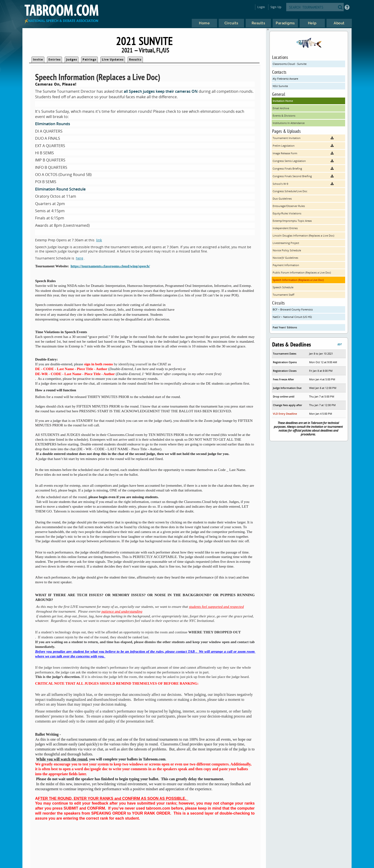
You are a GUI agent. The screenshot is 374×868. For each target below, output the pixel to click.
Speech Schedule (283, 287)
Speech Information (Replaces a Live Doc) (298, 280)
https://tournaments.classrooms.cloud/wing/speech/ (110, 266)
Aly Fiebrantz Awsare (285, 79)
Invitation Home (283, 101)
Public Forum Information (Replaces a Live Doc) (302, 272)
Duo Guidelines (282, 199)
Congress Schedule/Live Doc (290, 191)
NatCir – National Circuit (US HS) (292, 317)
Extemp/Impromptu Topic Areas (292, 221)
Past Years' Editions (285, 327)
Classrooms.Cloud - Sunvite (290, 64)
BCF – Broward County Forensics (293, 309)
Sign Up (276, 7)
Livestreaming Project (286, 243)
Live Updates (113, 59)
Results (135, 59)
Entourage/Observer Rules (289, 206)
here (80, 258)
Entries (55, 59)
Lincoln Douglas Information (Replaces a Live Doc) (303, 235)
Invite (38, 59)
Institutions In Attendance (289, 123)
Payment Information (286, 265)
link (99, 240)
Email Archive (281, 108)
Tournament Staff (283, 295)
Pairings (89, 59)
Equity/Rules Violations (287, 213)
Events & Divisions (284, 116)
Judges (72, 59)
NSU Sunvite (280, 86)
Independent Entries (285, 228)
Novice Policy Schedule (287, 250)
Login (261, 7)
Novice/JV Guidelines (285, 258)
